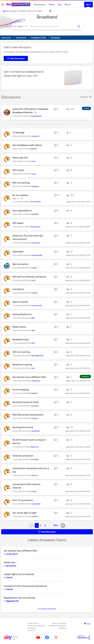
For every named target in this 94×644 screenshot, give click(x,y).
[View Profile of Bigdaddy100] (13, 601)
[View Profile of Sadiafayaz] (35, 186)
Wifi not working (21, 183)
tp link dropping (21, 390)
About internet (20, 302)
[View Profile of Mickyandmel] (35, 227)
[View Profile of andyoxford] (36, 243)
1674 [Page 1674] (56, 525)
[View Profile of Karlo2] (9, 577)
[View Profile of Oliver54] (35, 475)
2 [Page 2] (41, 525)
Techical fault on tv (22, 314)
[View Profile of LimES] (33, 280)
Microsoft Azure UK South (26, 402)
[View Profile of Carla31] (34, 268)
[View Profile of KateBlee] (34, 393)
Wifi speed (18, 223)
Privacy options (33, 623)
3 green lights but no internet (19, 574)
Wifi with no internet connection (29, 277)
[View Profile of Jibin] (33, 368)
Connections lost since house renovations (25, 586)
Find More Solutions (47, 609)
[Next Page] (63, 526)
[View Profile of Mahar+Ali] (35, 447)
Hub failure (18, 289)
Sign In (88, 5)
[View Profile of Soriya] (33, 174)
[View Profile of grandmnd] (11, 566)
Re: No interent (20, 195)
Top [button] (88, 624)
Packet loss (10, 562)
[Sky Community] (18, 4)
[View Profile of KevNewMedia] (36, 116)
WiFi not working (21, 352)
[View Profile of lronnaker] (35, 406)
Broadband (47, 17)
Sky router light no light (25, 513)
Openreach (18, 252)
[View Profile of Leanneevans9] (37, 306)
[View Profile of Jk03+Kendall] (35, 202)
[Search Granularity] (20, 26)
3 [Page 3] (45, 525)
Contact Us (62, 628)
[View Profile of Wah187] (34, 149)
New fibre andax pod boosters (28, 415)
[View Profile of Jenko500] (36, 136)
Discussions (40, 4)
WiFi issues (18, 170)
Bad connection (21, 264)
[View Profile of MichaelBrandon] (38, 356)
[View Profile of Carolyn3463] (36, 504)
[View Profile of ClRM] (33, 331)
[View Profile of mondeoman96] (36, 255)
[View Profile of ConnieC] (34, 491)
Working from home (23, 427)
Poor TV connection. (23, 500)
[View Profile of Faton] (33, 161)
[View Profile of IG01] (33, 343)
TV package (18, 133)
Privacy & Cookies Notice (36, 626)
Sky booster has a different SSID (29, 377)
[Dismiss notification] (50, 11)
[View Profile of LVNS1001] (35, 214)
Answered (85, 376)
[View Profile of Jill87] (33, 318)
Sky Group (31, 630)
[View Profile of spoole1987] (36, 431)
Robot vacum (19, 327)
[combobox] (53, 26)
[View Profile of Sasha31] (35, 517)
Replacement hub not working (19, 598)
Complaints (32, 628)
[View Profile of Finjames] (35, 418)
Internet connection (23, 456)
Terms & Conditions (59, 623)
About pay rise (20, 158)
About (68, 4)
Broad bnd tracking (22, 365)
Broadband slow (21, 339)
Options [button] (84, 97)
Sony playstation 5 (22, 211)
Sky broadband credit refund (27, 145)
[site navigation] (3, 5)
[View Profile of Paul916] (34, 293)
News (52, 4)
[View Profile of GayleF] (10, 589)
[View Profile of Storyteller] (35, 459)
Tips (59, 4)
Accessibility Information (58, 626)
